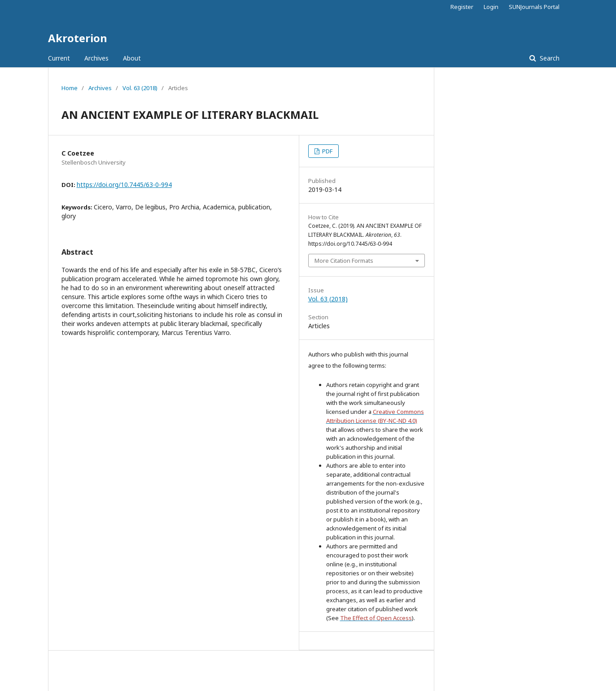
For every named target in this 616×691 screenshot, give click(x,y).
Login (491, 7)
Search (549, 58)
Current (59, 58)
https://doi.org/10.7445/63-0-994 (124, 185)
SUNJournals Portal (534, 7)
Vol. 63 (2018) (140, 88)
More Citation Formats (344, 261)
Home (70, 88)
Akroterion (78, 38)
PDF (327, 151)
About (132, 58)
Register (462, 7)
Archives (96, 58)
